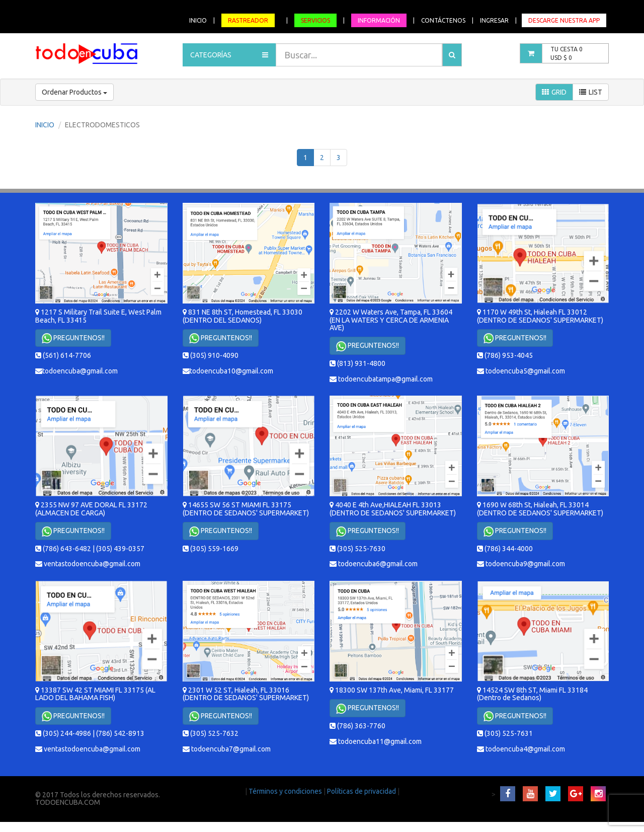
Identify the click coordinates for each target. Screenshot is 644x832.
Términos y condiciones (286, 791)
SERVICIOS (315, 20)
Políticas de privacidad (362, 791)
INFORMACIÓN (379, 20)
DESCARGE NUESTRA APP (564, 20)
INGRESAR (494, 20)
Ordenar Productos (74, 92)
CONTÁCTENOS (443, 20)
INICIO (198, 20)
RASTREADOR (248, 20)
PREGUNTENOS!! (73, 338)
